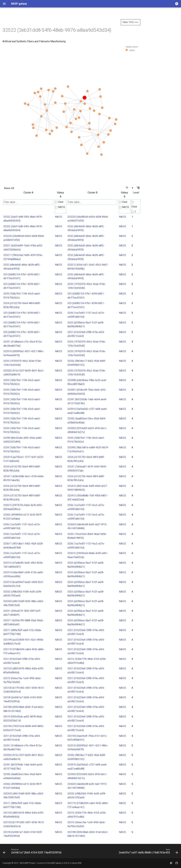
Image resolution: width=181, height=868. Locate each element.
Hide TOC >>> (131, 22)
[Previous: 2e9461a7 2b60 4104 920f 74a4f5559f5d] (33, 852)
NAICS (60, 207)
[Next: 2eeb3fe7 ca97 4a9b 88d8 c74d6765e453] (148, 852)
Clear (59, 202)
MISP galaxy (56, 863)
